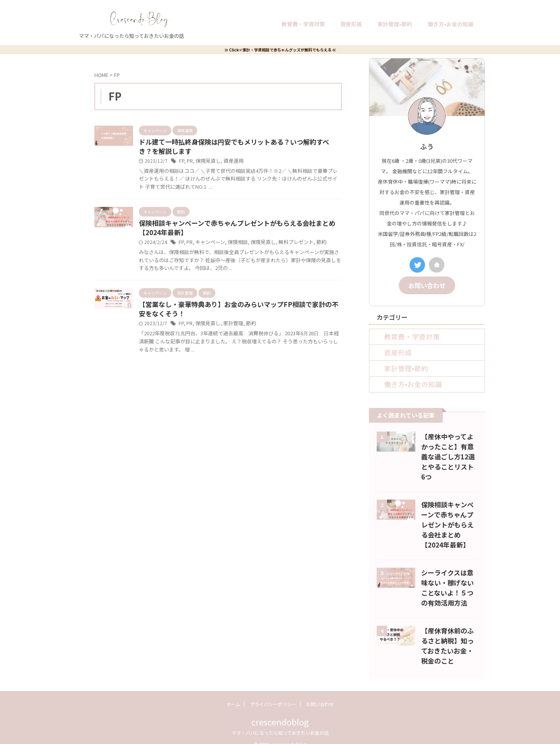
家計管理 (230, 327)
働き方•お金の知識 (451, 24)
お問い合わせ (427, 285)
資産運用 (230, 162)
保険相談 (234, 245)
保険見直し (207, 162)
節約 (312, 245)
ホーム (233, 693)
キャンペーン (209, 245)
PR (190, 162)
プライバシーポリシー (273, 693)
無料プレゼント (289, 245)
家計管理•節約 (395, 24)
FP (181, 162)
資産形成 (351, 24)
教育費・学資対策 (303, 24)
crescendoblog (280, 710)
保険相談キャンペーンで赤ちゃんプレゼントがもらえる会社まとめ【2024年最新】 (447, 514)
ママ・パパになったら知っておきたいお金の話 (280, 721)
